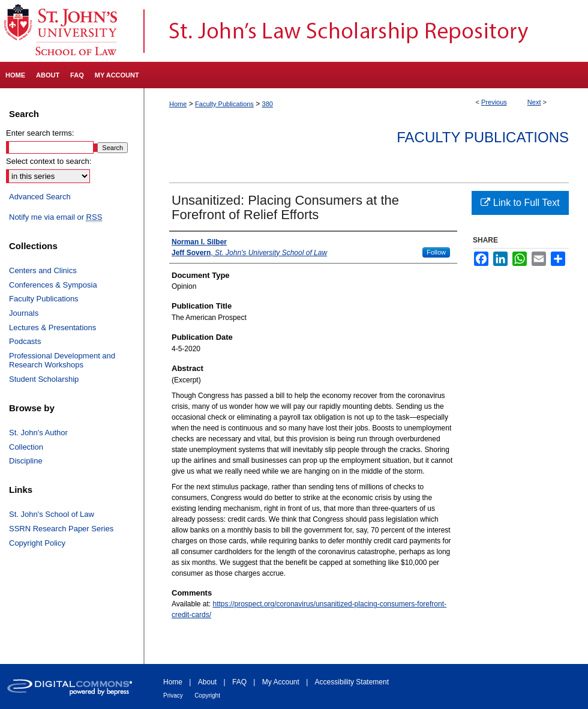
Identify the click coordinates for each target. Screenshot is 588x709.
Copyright (207, 695)
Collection (26, 447)
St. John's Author (38, 433)
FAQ (239, 682)
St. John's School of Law (52, 514)
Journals (24, 313)
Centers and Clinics (43, 270)
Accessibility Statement (352, 682)
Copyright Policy (37, 543)
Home (178, 104)
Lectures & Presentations (52, 327)
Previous (494, 102)
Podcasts (25, 341)
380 (268, 104)
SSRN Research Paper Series (61, 529)
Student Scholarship (44, 379)
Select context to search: (49, 161)
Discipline (26, 461)
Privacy (173, 695)
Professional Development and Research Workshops (62, 361)
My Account (281, 682)
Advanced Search (40, 197)
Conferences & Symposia (53, 285)
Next (534, 102)
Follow (436, 252)
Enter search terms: (40, 133)
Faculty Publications (224, 104)
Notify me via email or (55, 217)
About (207, 682)
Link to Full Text (520, 203)
